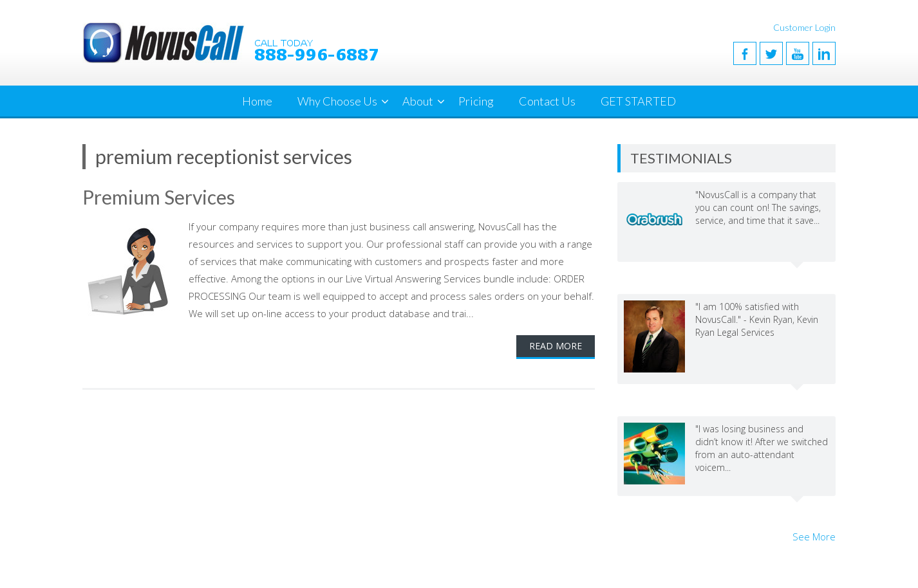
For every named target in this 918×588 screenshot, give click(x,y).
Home (257, 101)
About (418, 101)
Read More (556, 346)
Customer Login (804, 27)
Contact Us (547, 101)
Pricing (476, 101)
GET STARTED (638, 101)
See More (814, 537)
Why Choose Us (337, 101)
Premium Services (159, 197)
